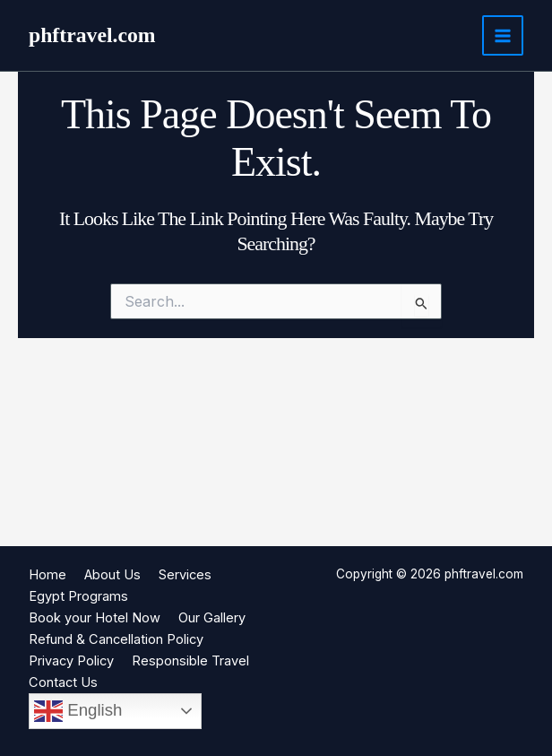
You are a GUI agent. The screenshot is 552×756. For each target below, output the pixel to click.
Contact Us (63, 682)
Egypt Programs (78, 596)
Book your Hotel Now (95, 618)
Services (185, 575)
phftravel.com (92, 35)
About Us (112, 575)
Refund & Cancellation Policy (116, 639)
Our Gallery (212, 618)
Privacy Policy (71, 661)
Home (47, 575)
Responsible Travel (190, 661)
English (78, 711)
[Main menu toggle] (503, 36)
